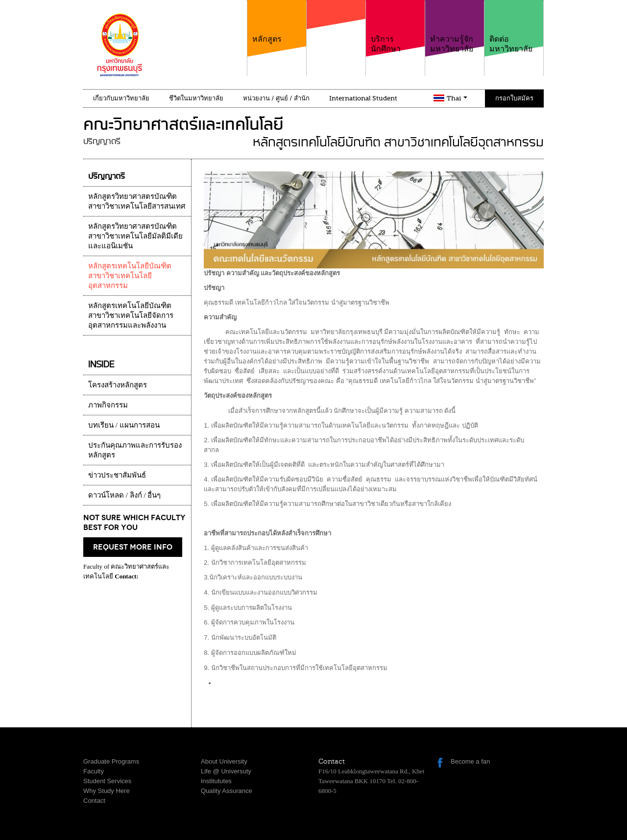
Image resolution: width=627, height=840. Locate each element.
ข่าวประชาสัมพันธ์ (117, 475)
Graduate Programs (111, 761)
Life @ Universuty (226, 771)
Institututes (216, 781)
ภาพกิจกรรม (108, 405)
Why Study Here (107, 791)
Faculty (94, 771)
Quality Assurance (227, 791)
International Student (363, 98)
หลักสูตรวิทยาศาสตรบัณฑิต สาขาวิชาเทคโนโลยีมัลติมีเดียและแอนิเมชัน (135, 236)
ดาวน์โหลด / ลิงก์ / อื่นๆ (124, 495)
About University (224, 761)
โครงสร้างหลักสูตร (118, 385)
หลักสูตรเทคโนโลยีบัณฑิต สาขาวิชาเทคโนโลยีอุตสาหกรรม (130, 276)
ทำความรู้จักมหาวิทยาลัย (455, 27)
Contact (94, 801)
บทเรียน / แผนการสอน (124, 425)
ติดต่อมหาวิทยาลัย (514, 27)
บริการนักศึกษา (395, 27)
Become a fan (470, 761)
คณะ (336, 34)
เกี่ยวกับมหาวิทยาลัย (121, 98)
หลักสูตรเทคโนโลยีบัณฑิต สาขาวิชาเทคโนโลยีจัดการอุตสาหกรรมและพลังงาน (131, 315)
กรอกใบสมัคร (514, 98)
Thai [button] (457, 98)
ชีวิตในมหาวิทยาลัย (196, 98)
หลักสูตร (277, 22)
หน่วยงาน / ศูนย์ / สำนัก (276, 98)
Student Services (107, 781)
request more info (133, 547)
